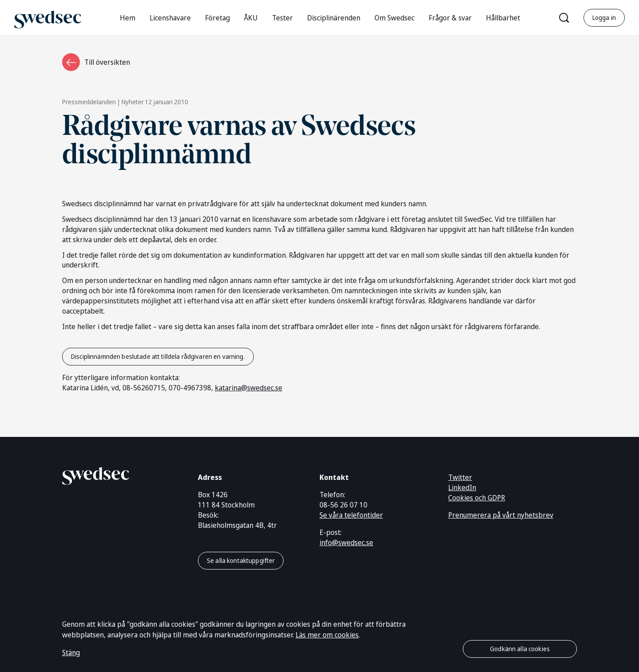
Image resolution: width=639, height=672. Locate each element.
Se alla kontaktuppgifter (241, 560)
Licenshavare (170, 18)
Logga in (604, 18)
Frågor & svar (450, 18)
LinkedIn (462, 487)
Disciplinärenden (334, 18)
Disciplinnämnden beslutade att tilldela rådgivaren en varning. (158, 356)
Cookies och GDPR (477, 498)
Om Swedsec (394, 18)
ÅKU (251, 18)
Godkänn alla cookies (520, 649)
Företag (217, 18)
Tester (282, 18)
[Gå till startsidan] (48, 18)
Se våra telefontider (351, 515)
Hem (128, 18)
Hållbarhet (503, 18)
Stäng (71, 652)
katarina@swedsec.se (248, 388)
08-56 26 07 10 (343, 505)
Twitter (460, 477)
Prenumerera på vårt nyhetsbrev (501, 515)
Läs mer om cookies (327, 635)
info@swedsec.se (346, 542)
